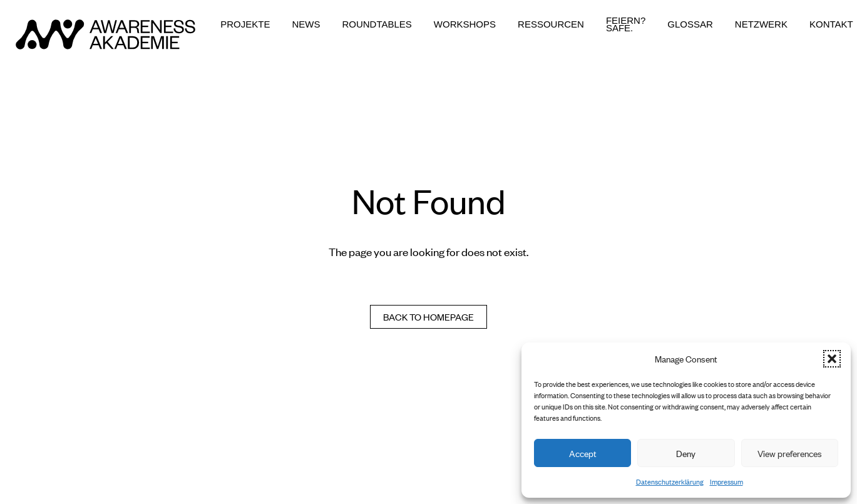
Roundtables (377, 24)
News (306, 24)
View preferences (790, 453)
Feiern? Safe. (626, 24)
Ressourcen (551, 24)
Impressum (726, 481)
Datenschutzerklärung (670, 481)
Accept (583, 453)
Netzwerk (761, 24)
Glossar (690, 24)
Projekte (245, 24)
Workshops (465, 24)
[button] (832, 359)
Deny (686, 453)
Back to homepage (429, 316)
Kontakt (831, 24)
